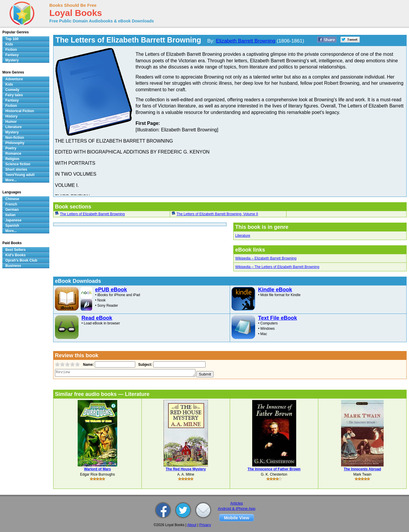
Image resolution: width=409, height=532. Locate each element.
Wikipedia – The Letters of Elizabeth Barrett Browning (277, 267)
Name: (88, 365)
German (12, 210)
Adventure (14, 79)
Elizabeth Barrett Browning (246, 41)
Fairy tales (14, 95)
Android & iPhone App (237, 509)
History (11, 116)
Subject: (145, 365)
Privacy (205, 525)
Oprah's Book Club (21, 260)
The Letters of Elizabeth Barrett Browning (92, 214)
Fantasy (12, 55)
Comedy (12, 90)
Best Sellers (16, 250)
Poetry (11, 148)
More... (11, 180)
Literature (243, 236)
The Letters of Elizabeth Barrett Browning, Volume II (217, 214)
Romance (13, 154)
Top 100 (12, 39)
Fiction (11, 50)
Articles (237, 503)
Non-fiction (15, 138)
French (11, 204)
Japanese (13, 220)
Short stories (16, 169)
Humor (11, 122)
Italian (10, 215)
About (192, 525)
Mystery (12, 60)
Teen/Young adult (20, 175)
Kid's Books (16, 255)
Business (13, 266)
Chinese (12, 199)
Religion (12, 159)
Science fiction (18, 164)
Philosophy (15, 143)
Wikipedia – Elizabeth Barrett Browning (266, 258)
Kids (9, 44)
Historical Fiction (20, 111)
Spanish (12, 226)
